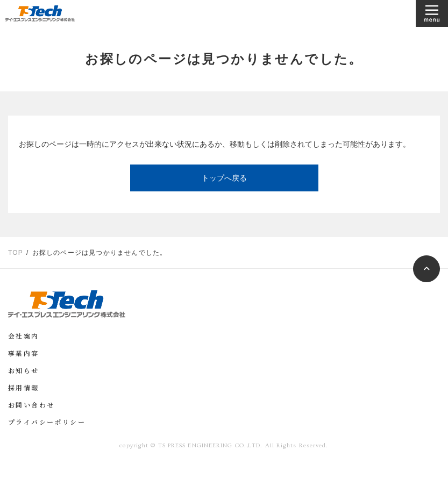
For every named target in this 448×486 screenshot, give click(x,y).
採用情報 (24, 389)
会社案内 (24, 337)
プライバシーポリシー (47, 423)
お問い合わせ (31, 406)
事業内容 (24, 354)
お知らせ (24, 371)
